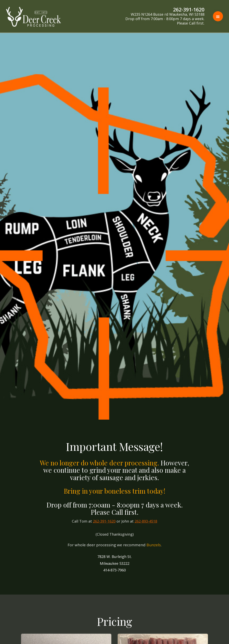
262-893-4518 (146, 521)
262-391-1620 (104, 521)
